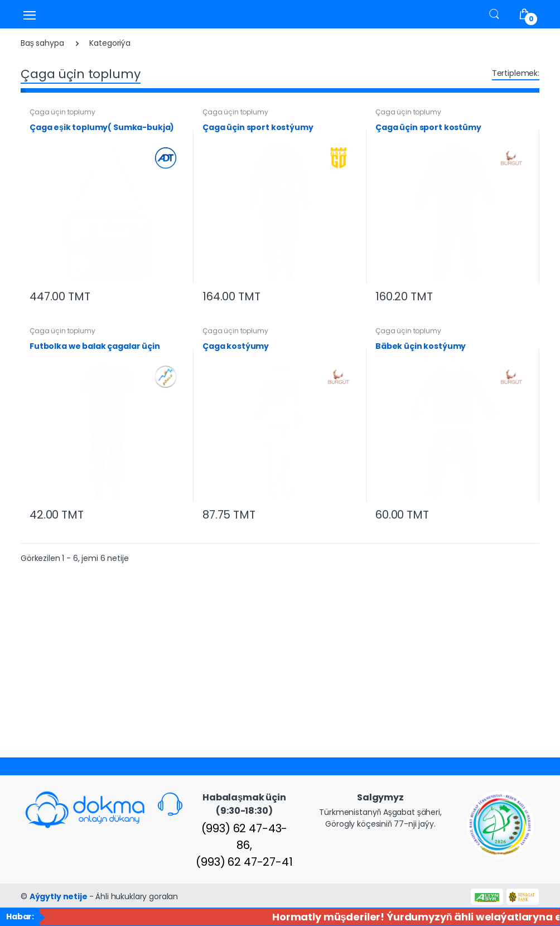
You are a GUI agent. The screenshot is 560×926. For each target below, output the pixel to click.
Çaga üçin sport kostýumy (258, 127)
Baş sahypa (42, 43)
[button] (494, 14)
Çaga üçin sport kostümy (428, 127)
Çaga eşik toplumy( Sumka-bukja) (102, 127)
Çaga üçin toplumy (62, 112)
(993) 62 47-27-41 (244, 862)
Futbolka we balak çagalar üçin (95, 346)
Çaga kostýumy (236, 346)
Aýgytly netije (59, 896)
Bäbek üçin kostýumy (421, 346)
